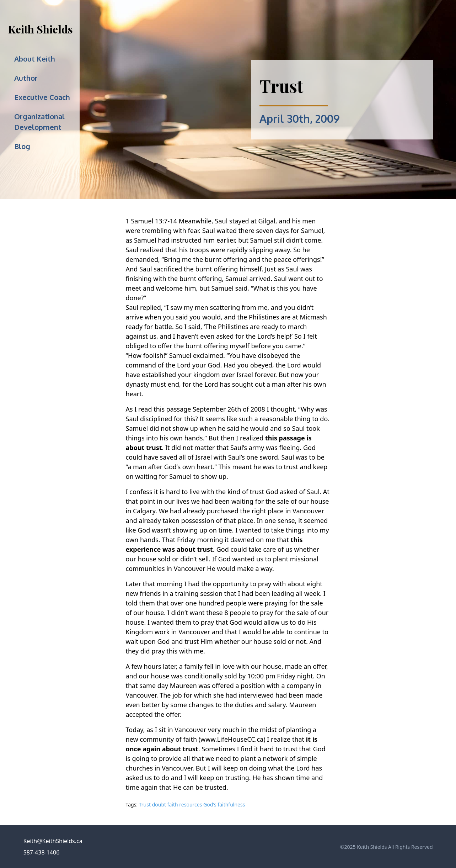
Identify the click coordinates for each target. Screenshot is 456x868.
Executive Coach (42, 97)
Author (26, 78)
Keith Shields (41, 29)
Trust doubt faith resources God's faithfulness (192, 805)
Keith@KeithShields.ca (53, 841)
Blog (22, 146)
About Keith (35, 59)
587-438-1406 (42, 852)
